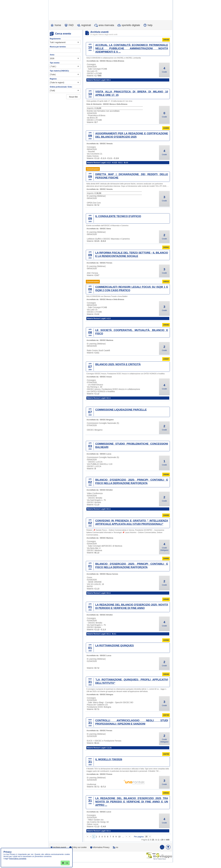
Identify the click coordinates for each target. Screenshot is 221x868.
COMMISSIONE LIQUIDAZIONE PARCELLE (121, 410)
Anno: (52, 55)
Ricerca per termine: (58, 47)
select (78, 42)
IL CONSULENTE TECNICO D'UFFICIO (118, 216)
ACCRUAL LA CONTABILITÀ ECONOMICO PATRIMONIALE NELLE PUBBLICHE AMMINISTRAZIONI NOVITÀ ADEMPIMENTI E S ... (132, 48)
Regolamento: (55, 39)
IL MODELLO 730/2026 (109, 759)
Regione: (53, 79)
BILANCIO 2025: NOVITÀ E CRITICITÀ (118, 364)
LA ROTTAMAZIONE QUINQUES (115, 646)
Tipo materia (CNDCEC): (59, 71)
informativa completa (18, 858)
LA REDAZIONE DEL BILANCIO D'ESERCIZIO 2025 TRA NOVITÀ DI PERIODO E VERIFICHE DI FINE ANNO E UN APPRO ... (132, 802)
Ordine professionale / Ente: (61, 87)
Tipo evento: (55, 63)
